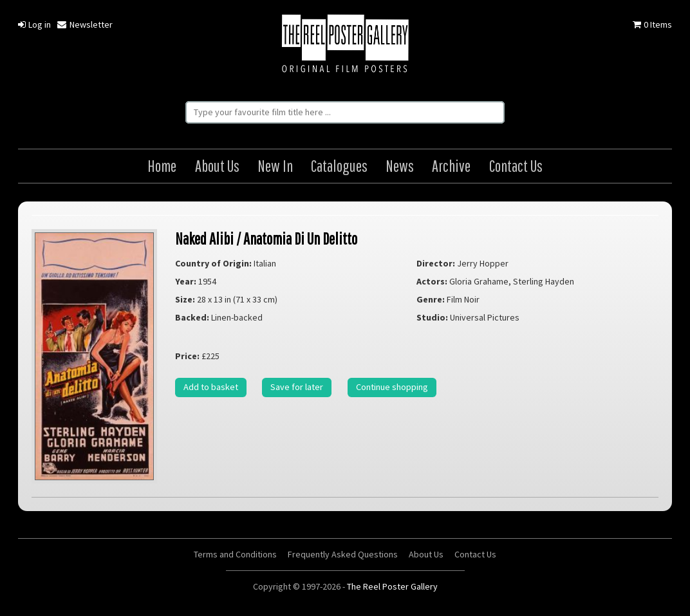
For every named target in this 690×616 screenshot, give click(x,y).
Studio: (432, 317)
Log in (34, 24)
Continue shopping (392, 387)
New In (275, 166)
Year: (186, 281)
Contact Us (516, 166)
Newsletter (85, 24)
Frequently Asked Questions (343, 554)
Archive (451, 166)
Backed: (192, 317)
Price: (187, 356)
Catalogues (339, 166)
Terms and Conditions (235, 554)
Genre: (431, 299)
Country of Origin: (213, 263)
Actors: (432, 281)
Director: (436, 263)
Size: (185, 299)
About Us (217, 166)
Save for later (297, 387)
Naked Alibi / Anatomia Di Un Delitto (266, 238)
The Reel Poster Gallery (345, 45)
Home (162, 166)
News (400, 166)
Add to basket (211, 387)
